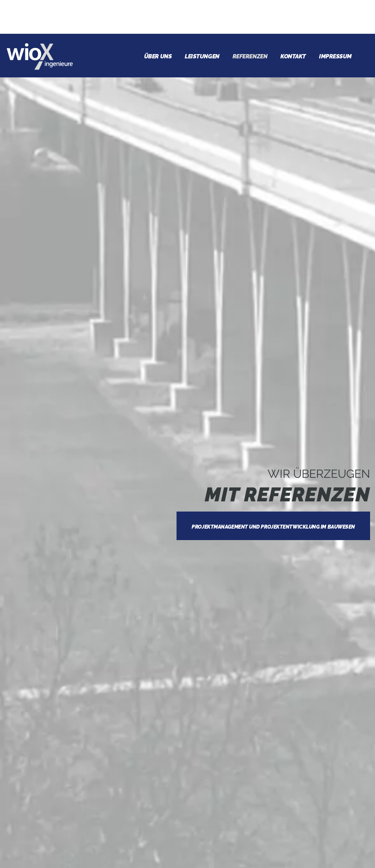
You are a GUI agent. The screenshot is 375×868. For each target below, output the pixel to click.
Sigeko (42, 766)
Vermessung (52, 796)
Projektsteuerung (64, 707)
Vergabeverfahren (64, 752)
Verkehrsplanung (63, 781)
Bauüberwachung (62, 737)
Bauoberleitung (59, 722)
